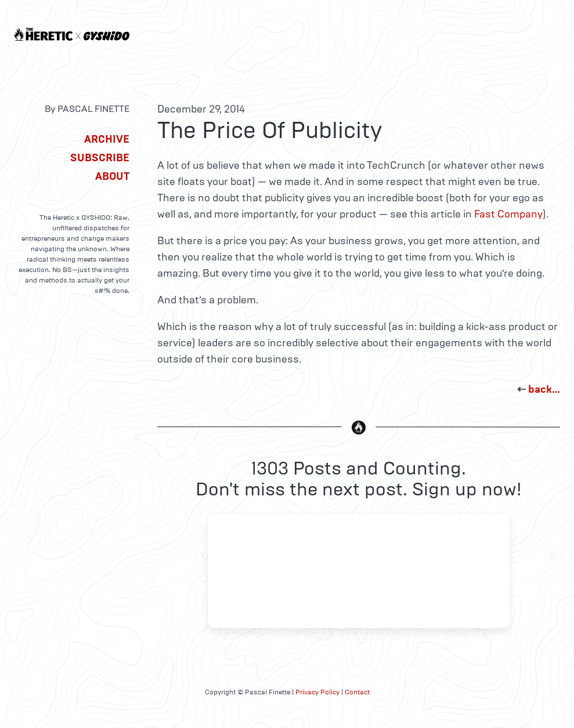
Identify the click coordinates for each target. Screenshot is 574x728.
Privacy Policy (317, 692)
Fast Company (508, 214)
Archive (107, 139)
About (112, 176)
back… (544, 389)
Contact (357, 692)
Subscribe (100, 158)
